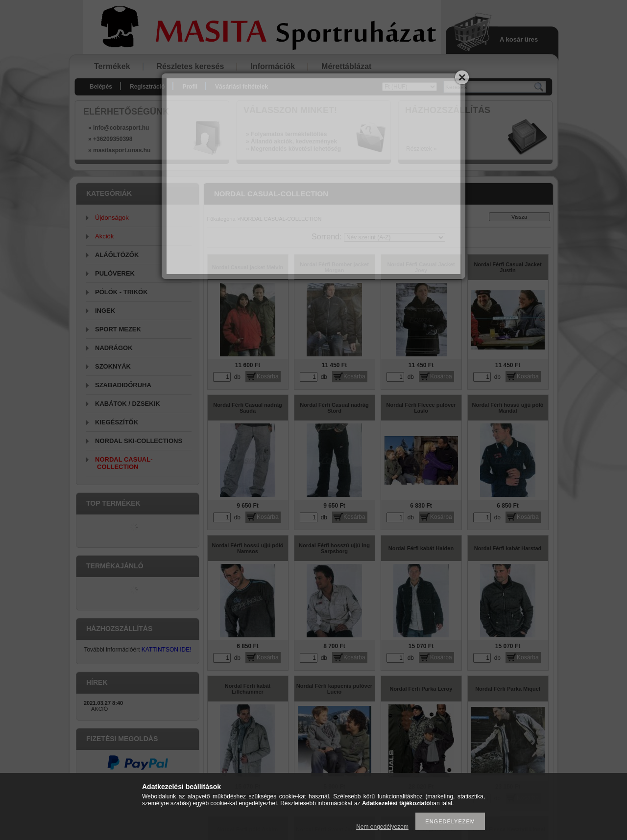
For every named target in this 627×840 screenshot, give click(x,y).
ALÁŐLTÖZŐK (117, 255)
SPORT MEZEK (118, 329)
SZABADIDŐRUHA (123, 385)
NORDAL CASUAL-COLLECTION (124, 463)
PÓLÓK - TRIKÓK (121, 292)
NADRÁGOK (114, 348)
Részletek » (422, 149)
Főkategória (221, 219)
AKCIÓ (99, 709)
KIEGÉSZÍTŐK (117, 422)
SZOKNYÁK (113, 366)
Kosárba (268, 376)
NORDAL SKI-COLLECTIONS (139, 441)
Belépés (101, 87)
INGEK (105, 311)
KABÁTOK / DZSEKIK (128, 404)
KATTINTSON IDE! (167, 650)
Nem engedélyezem (382, 827)
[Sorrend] (395, 237)
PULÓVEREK (115, 273)
